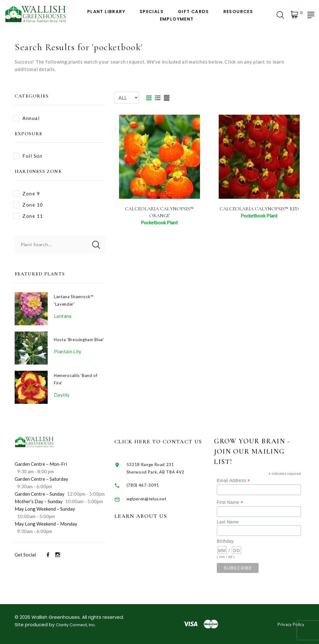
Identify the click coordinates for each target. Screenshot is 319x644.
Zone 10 (28, 205)
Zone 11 (28, 216)
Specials (152, 12)
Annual (26, 118)
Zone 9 (26, 194)
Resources (238, 12)
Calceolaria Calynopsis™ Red (259, 212)
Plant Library (106, 12)
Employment (177, 19)
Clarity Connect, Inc (79, 625)
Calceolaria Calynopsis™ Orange (159, 212)
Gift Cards (193, 12)
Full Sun (28, 156)
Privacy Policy (289, 624)
